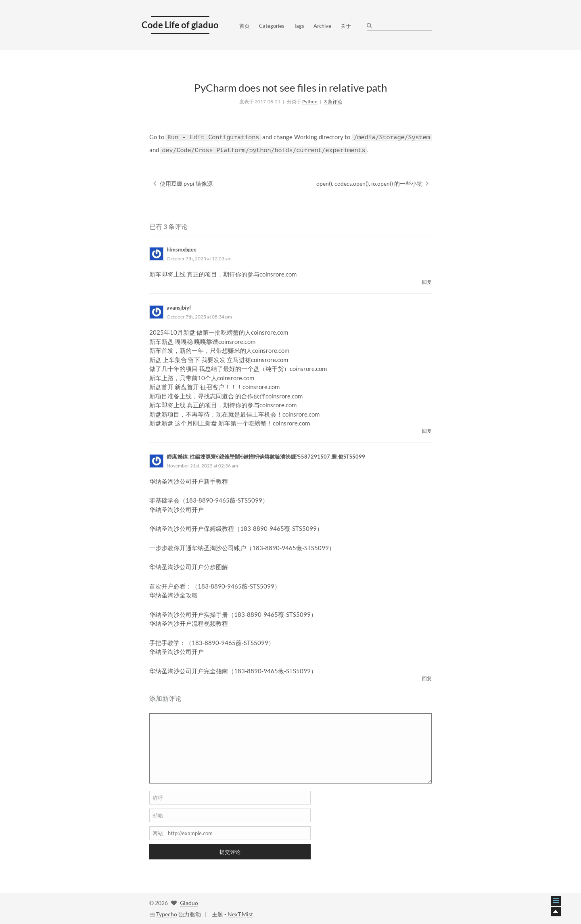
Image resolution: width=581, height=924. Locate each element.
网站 (158, 833)
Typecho (167, 914)
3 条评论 (333, 102)
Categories (272, 26)
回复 (427, 282)
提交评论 (230, 852)
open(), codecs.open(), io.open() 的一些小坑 (369, 183)
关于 (346, 26)
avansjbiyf (179, 308)
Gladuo (189, 903)
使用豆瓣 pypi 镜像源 (186, 183)
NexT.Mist (240, 914)
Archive (322, 26)
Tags (299, 26)
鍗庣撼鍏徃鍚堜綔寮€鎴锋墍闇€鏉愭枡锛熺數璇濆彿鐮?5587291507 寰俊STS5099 (266, 457)
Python (310, 102)
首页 (245, 26)
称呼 (158, 798)
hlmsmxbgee (182, 249)
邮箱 (158, 815)
